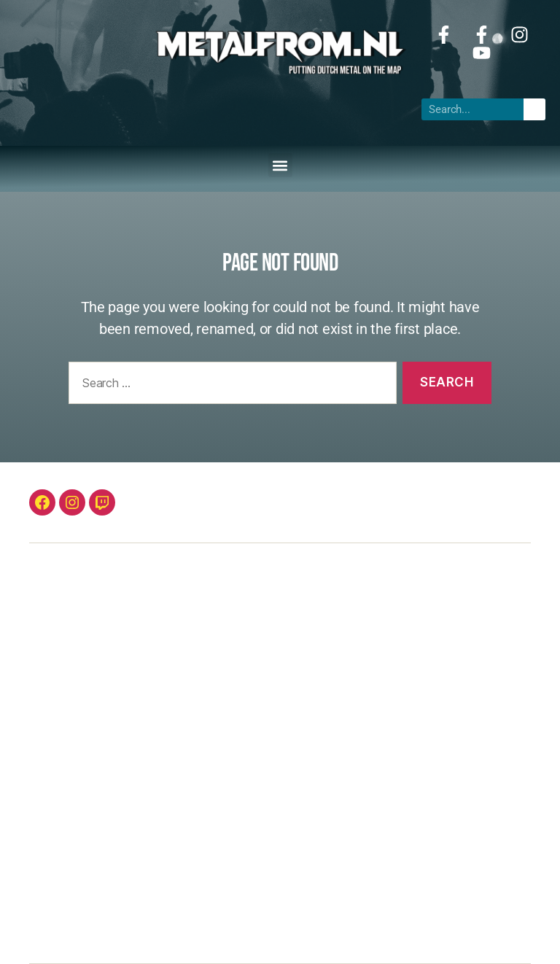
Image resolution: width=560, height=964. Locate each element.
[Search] (534, 109)
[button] (280, 165)
